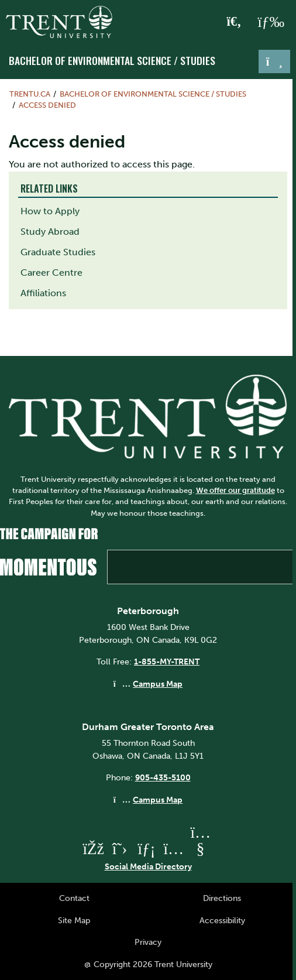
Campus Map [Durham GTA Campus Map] (158, 800)
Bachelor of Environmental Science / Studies (112, 60)
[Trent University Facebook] (93, 849)
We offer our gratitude (235, 490)
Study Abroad (50, 232)
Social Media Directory (148, 866)
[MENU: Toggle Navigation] (271, 22)
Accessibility (222, 920)
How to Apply (50, 211)
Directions (222, 898)
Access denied (47, 105)
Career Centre (51, 273)
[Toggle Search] (234, 22)
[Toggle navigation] (274, 61)
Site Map (74, 920)
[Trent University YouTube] (201, 849)
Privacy (148, 942)
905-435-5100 (163, 777)
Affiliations (43, 293)
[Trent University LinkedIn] (147, 849)
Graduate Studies (58, 252)
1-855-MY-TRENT (167, 662)
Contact (74, 898)
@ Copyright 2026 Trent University (148, 964)
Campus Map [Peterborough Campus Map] (158, 684)
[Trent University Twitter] (120, 849)
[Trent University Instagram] (174, 849)
